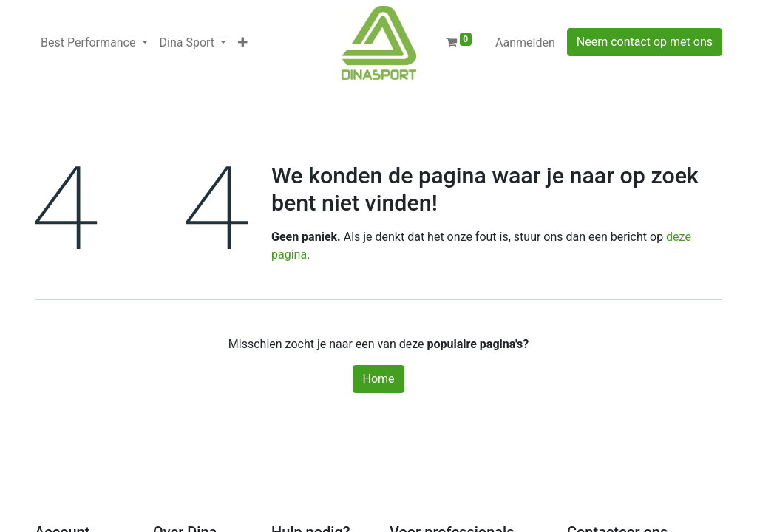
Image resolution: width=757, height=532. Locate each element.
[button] (243, 43)
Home (378, 379)
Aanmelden (525, 42)
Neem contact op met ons (645, 42)
